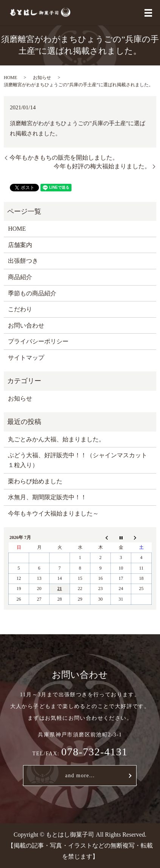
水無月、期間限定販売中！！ (47, 497)
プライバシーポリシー (38, 341)
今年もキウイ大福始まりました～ (53, 513)
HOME (10, 78)
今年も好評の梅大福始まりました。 (102, 166)
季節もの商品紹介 (32, 293)
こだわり (20, 309)
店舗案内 (20, 245)
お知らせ (42, 78)
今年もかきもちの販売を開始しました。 (64, 158)
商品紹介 (20, 277)
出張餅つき (23, 261)
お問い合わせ (26, 325)
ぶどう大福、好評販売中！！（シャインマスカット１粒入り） (78, 460)
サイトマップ (26, 358)
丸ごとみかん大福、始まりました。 (56, 439)
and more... (80, 776)
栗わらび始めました (35, 481)
